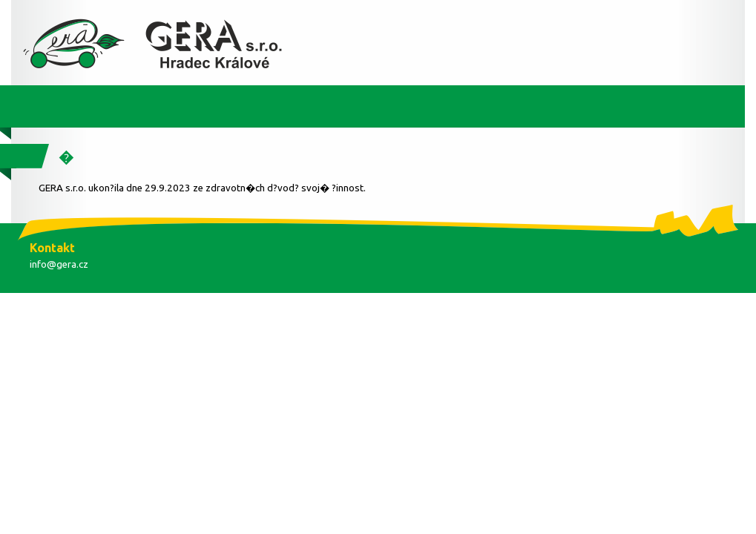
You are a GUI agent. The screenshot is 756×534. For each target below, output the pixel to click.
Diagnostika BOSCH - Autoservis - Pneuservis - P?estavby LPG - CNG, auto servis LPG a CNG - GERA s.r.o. (156, 43)
